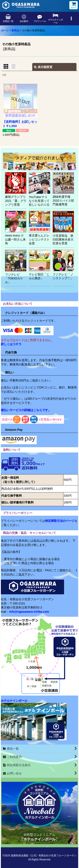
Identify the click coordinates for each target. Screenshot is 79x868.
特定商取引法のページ (60, 521)
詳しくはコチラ (11, 344)
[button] (71, 19)
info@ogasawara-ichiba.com (29, 612)
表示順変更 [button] (43, 67)
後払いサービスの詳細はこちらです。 (26, 410)
